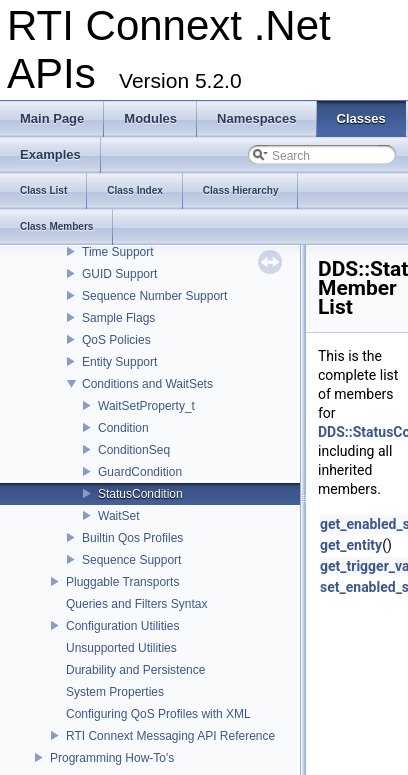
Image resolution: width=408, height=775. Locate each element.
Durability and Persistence (135, 670)
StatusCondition (140, 494)
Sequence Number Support (154, 296)
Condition (123, 428)
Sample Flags (118, 318)
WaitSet (119, 516)
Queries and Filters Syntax (136, 604)
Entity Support (119, 362)
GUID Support (119, 274)
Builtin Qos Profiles (132, 538)
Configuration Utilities (122, 626)
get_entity (351, 545)
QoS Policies (116, 340)
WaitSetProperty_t (146, 406)
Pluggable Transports (122, 582)
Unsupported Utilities (121, 648)
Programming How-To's (112, 758)
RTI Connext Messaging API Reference (170, 736)
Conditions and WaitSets (147, 384)
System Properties (115, 692)
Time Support (118, 252)
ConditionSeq (134, 450)
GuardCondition (140, 472)
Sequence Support (131, 560)
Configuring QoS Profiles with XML (158, 714)
